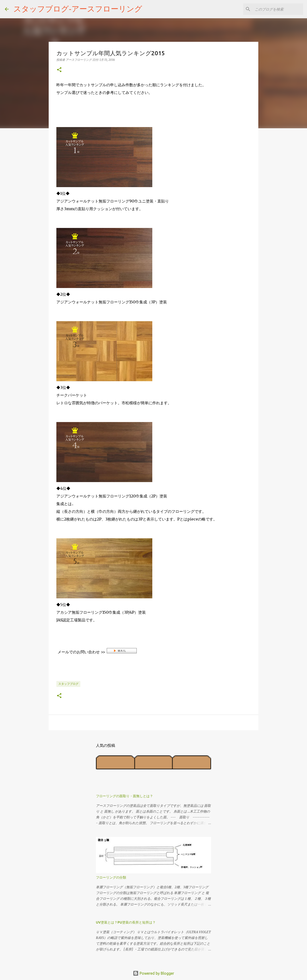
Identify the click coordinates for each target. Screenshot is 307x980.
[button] (59, 70)
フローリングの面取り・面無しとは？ (124, 796)
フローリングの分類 (111, 877)
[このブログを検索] (278, 9)
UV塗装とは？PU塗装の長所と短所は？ (126, 922)
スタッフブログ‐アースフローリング (78, 9)
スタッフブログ (68, 684)
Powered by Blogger (153, 973)
